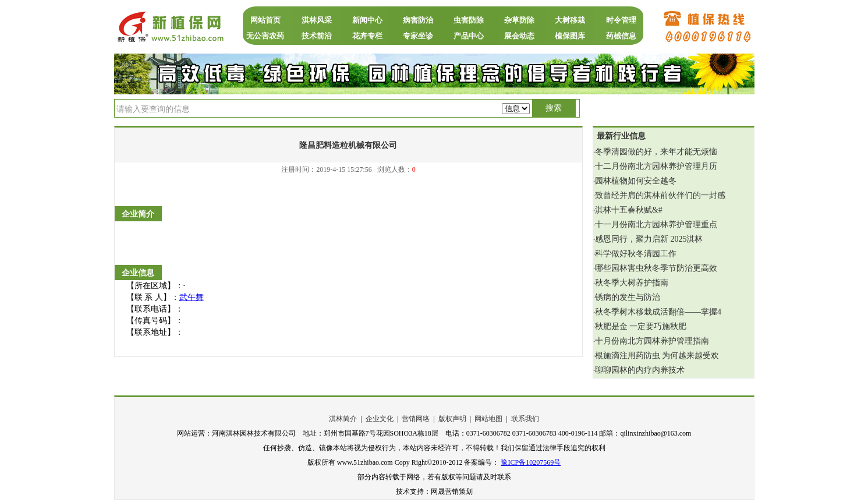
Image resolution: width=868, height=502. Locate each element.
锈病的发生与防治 (628, 297)
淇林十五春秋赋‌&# (629, 210)
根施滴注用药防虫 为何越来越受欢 (657, 356)
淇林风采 (317, 20)
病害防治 (418, 20)
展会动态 (519, 36)
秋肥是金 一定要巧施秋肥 (641, 326)
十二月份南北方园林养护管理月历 (656, 166)
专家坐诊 (418, 36)
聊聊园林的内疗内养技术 (640, 370)
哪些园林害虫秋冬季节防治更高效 (656, 268)
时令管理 (621, 20)
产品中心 (469, 36)
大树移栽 (570, 20)
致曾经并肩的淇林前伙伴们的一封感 (660, 195)
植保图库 (570, 36)
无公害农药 (265, 36)
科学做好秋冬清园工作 (636, 254)
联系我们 (525, 419)
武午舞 (192, 297)
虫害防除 (469, 20)
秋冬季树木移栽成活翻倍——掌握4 (658, 312)
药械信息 (621, 36)
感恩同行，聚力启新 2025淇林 (649, 239)
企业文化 (380, 419)
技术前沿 (317, 36)
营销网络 (416, 419)
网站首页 (265, 20)
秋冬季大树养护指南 (632, 283)
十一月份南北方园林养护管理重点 (656, 225)
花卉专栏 (367, 36)
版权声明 (452, 419)
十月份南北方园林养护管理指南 (652, 341)
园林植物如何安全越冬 (636, 181)
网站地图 (488, 419)
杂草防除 (519, 20)
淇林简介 (343, 419)
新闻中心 (367, 20)
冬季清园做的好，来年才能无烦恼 (656, 152)
